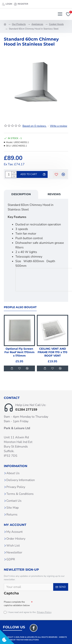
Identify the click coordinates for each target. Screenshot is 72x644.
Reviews (54, 194)
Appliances (37, 24)
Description (21, 194)
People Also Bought (20, 307)
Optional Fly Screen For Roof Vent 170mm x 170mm (19, 352)
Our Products (19, 24)
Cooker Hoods (56, 24)
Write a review (59, 126)
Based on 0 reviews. (34, 126)
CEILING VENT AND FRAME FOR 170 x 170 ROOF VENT (53, 352)
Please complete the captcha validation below (17, 604)
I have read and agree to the (28, 612)
